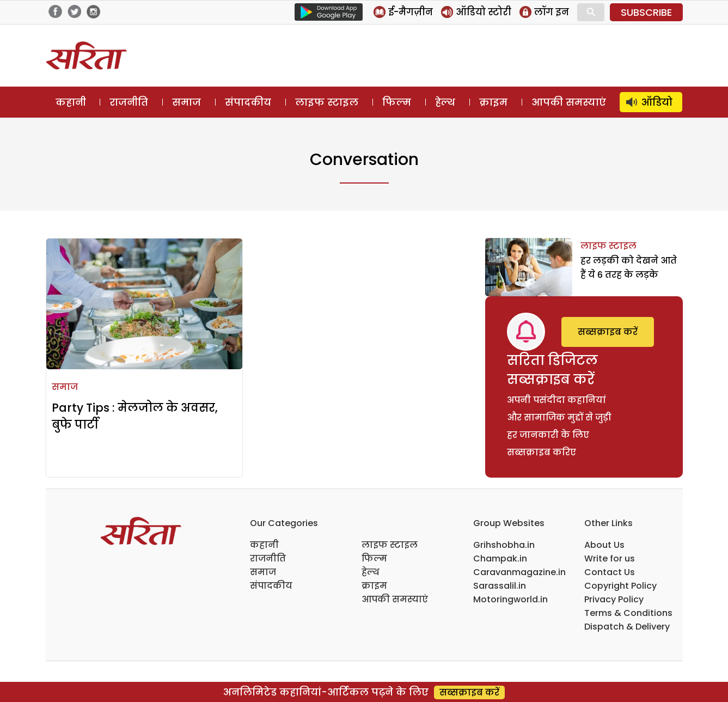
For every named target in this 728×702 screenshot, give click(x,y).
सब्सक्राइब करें (608, 332)
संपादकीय (248, 102)
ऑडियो (657, 102)
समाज (186, 102)
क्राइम (493, 102)
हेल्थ (445, 102)
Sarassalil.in (500, 586)
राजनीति (129, 102)
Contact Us (610, 572)
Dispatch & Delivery (627, 627)
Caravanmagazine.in (519, 572)
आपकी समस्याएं (569, 102)
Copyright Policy (620, 586)
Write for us (610, 558)
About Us (604, 545)
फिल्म (397, 102)
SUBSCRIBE (646, 12)
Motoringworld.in (510, 599)
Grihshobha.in (504, 545)
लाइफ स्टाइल (327, 102)
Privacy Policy (614, 599)
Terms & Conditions (628, 613)
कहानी (71, 102)
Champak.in (500, 558)
